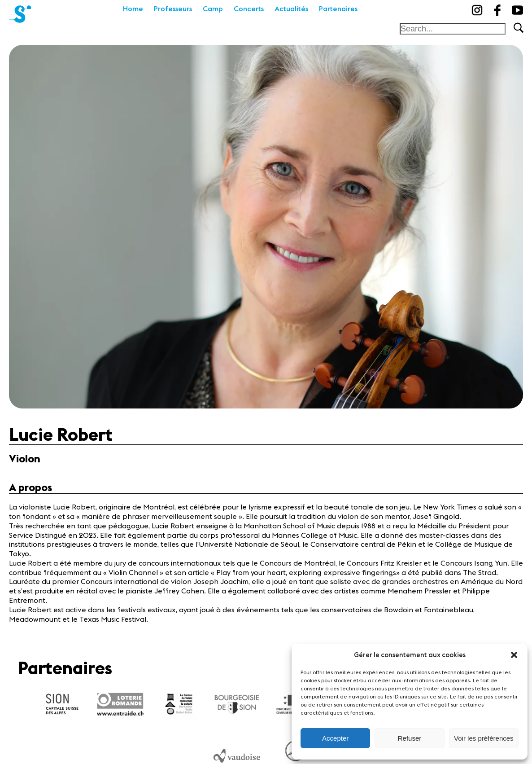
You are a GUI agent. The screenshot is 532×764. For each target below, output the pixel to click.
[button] (514, 655)
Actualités (291, 9)
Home (133, 9)
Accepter (335, 738)
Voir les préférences (484, 738)
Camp (213, 9)
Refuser (410, 738)
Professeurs (173, 9)
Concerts (249, 9)
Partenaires (338, 9)
